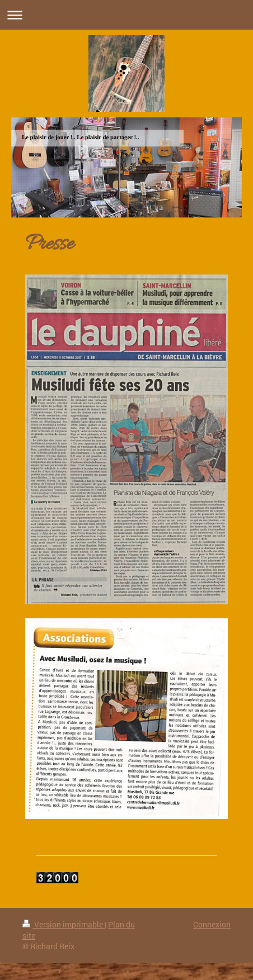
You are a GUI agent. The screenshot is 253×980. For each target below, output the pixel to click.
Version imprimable (64, 924)
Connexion (212, 924)
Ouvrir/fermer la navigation (127, 15)
